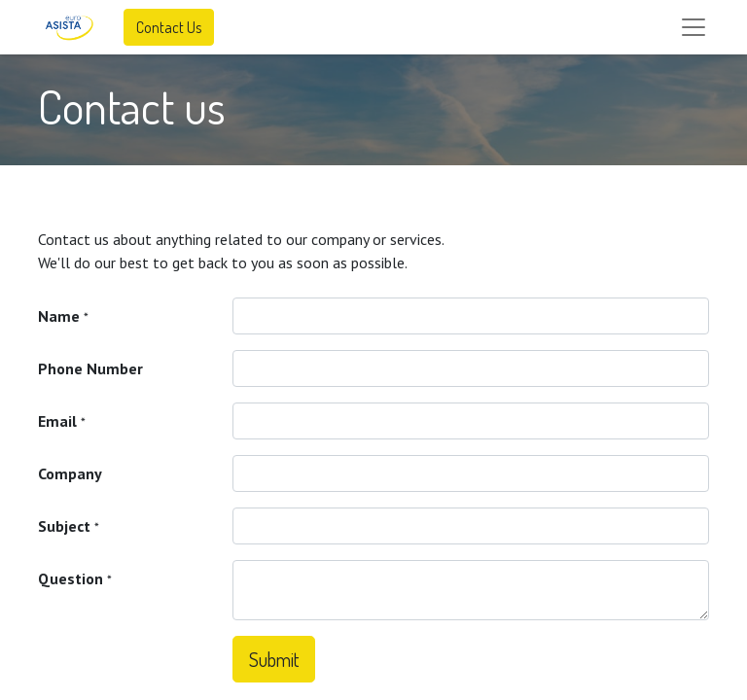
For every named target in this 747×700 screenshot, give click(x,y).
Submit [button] (274, 659)
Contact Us (169, 27)
